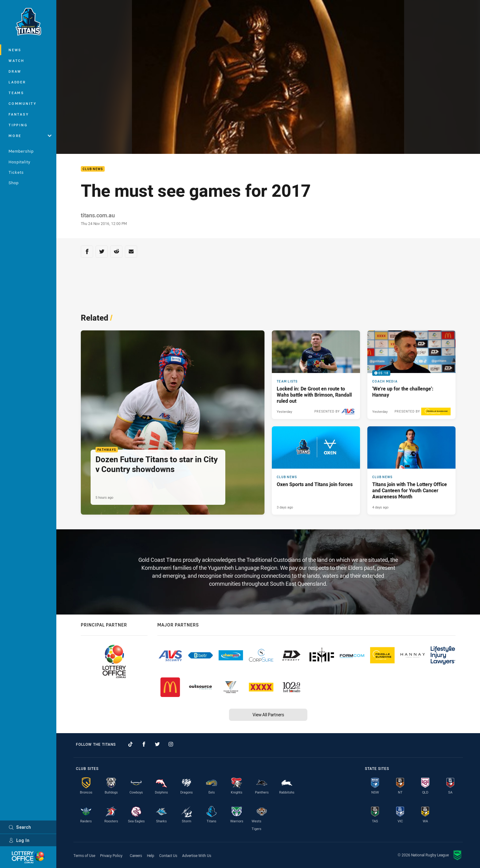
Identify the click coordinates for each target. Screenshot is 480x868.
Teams (16, 93)
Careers (136, 855)
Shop (14, 183)
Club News (93, 169)
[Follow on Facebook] (144, 744)
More (30, 136)
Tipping (18, 125)
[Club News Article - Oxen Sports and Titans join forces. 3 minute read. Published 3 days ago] (316, 470)
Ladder (17, 82)
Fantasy (19, 114)
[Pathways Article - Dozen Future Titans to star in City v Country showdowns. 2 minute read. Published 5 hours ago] (173, 423)
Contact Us (168, 855)
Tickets (16, 172)
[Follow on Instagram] (171, 744)
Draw (15, 71)
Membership (21, 151)
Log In (19, 840)
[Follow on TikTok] (130, 744)
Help (151, 855)
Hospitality (19, 162)
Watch (17, 61)
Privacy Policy (111, 855)
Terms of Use (84, 855)
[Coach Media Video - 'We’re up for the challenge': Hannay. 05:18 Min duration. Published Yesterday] (411, 375)
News (15, 50)
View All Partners (268, 715)
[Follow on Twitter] (157, 744)
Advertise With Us (197, 855)
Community (23, 103)
